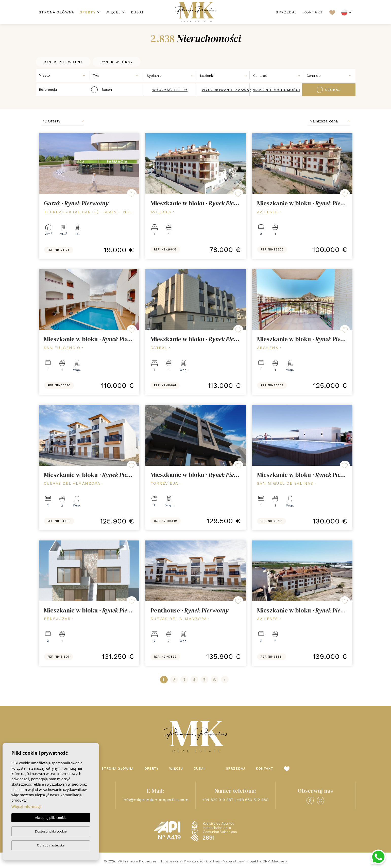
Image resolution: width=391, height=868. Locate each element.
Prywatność (194, 861)
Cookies (213, 861)
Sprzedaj (286, 12)
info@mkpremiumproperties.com (155, 800)
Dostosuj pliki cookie (51, 831)
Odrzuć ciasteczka (51, 845)
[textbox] (64, 75)
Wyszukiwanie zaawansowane (236, 90)
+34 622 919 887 (218, 800)
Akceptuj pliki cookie (51, 818)
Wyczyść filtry (170, 90)
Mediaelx (280, 861)
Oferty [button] (88, 12)
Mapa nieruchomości (276, 90)
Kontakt (313, 12)
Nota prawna (170, 861)
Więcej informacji (26, 807)
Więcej (113, 12)
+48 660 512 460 (253, 800)
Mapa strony (233, 861)
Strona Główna (57, 12)
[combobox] (63, 75)
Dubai (137, 12)
